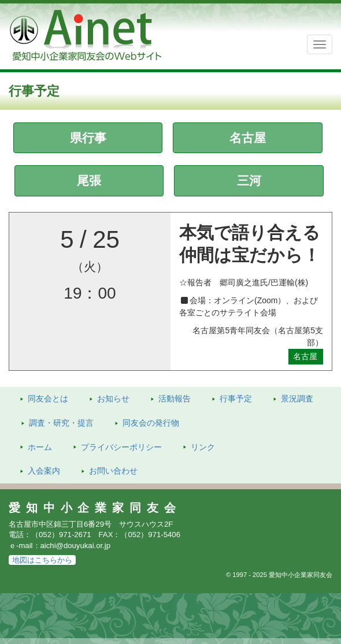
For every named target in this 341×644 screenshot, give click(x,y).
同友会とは (48, 399)
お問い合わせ (113, 471)
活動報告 (175, 399)
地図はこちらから (42, 560)
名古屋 (248, 138)
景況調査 (297, 399)
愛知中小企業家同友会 (95, 508)
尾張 (89, 180)
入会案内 (44, 471)
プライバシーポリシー (121, 447)
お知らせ (113, 399)
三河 (249, 180)
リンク (203, 447)
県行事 (88, 138)
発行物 (151, 423)
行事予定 (236, 399)
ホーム (40, 447)
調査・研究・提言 (61, 423)
